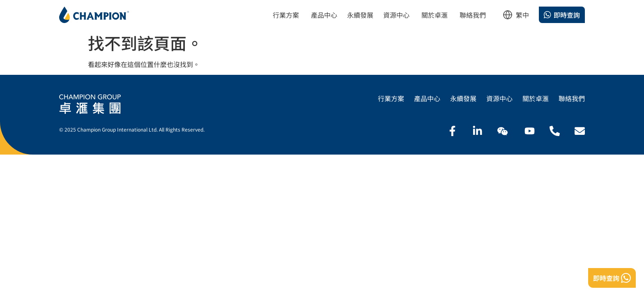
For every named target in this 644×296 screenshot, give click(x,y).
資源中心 (499, 98)
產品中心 (427, 98)
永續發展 (463, 98)
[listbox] (522, 17)
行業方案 (391, 98)
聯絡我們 (572, 98)
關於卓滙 (536, 98)
